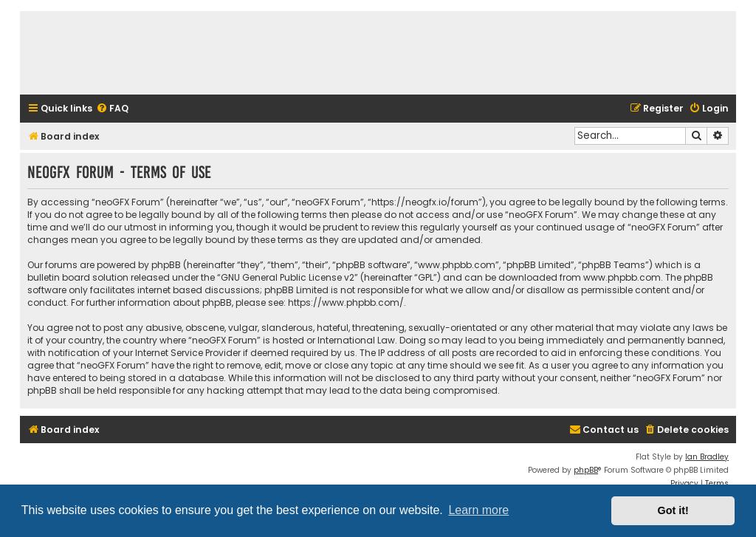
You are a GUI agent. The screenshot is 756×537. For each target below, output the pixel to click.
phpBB (586, 470)
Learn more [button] (478, 510)
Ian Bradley (707, 457)
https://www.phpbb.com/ (346, 302)
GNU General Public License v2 (288, 277)
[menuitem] (112, 109)
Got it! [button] (673, 510)
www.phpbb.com (622, 277)
